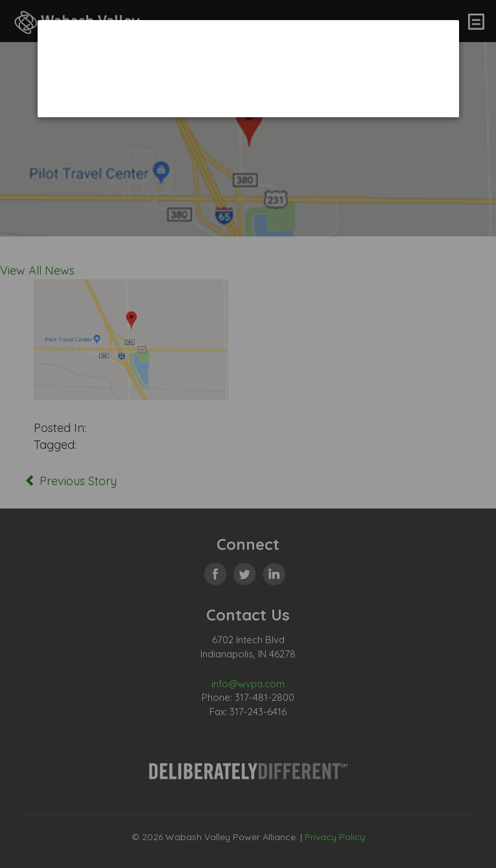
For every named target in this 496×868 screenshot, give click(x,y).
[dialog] (248, 68)
